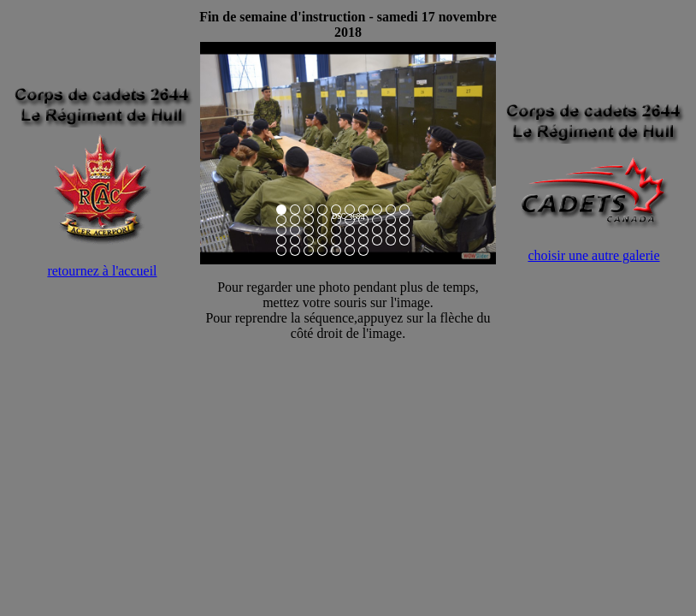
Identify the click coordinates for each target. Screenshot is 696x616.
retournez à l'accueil (102, 271)
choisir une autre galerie (593, 255)
